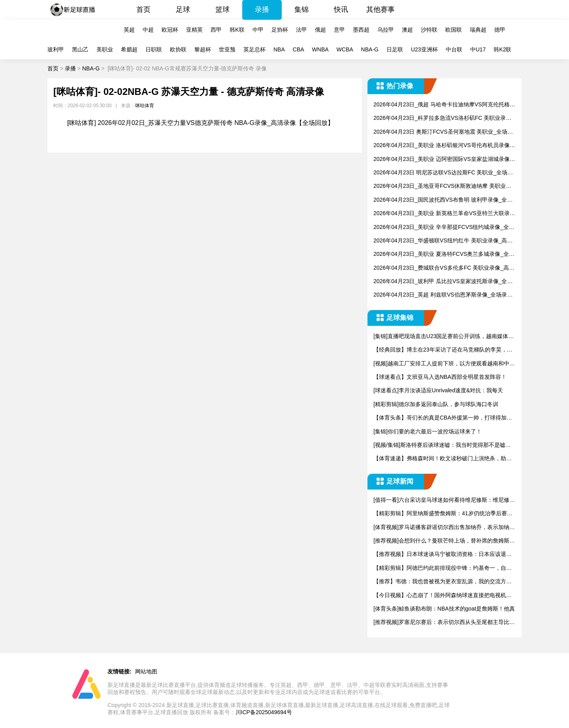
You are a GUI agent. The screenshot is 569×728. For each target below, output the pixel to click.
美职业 (105, 49)
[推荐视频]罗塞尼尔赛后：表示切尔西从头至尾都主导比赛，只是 (441, 623)
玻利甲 (56, 49)
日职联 (154, 49)
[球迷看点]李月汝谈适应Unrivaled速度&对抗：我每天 (438, 390)
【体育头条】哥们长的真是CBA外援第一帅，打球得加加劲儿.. (443, 418)
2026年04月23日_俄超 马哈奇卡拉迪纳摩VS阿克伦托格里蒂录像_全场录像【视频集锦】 (444, 105)
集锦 (301, 9)
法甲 (301, 30)
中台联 (454, 49)
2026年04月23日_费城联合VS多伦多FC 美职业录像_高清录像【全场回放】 (444, 268)
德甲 (500, 30)
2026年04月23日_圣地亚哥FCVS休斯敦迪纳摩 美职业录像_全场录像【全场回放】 (442, 186)
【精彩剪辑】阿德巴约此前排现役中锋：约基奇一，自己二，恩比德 (443, 568)
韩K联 (237, 30)
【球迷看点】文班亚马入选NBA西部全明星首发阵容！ (440, 377)
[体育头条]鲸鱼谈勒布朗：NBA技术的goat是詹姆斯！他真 (444, 609)
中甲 (258, 30)
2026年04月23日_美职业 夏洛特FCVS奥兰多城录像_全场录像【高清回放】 (444, 254)
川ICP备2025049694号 (264, 712)
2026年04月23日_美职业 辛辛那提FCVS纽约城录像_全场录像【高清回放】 (444, 228)
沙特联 (429, 30)
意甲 (339, 30)
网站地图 (146, 671)
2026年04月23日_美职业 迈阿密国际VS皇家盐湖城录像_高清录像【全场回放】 (443, 160)
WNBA (320, 49)
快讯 (341, 9)
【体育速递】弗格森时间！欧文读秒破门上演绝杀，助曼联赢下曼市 (443, 459)
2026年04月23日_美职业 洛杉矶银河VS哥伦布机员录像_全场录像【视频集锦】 (443, 146)
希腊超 (129, 49)
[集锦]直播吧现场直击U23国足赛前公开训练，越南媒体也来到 (444, 337)
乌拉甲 (386, 30)
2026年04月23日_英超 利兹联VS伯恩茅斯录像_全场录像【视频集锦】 (443, 295)
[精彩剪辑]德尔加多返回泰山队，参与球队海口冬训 (436, 404)
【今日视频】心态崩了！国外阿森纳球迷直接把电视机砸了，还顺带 (443, 596)
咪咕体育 (145, 106)
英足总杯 (254, 49)
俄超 (320, 30)
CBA (299, 49)
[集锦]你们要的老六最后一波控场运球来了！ (428, 431)
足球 (183, 9)
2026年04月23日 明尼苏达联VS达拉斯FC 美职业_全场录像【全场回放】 (443, 173)
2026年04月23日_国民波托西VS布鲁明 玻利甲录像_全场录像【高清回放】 (443, 200)
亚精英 (194, 30)
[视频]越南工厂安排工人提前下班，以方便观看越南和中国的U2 (444, 364)
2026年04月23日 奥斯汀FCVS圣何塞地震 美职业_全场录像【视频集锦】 (443, 132)
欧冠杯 (170, 30)
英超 (129, 30)
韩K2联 (502, 49)
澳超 (407, 30)
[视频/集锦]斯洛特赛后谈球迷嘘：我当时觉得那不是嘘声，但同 (439, 445)
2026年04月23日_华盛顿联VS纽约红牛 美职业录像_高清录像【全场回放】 (443, 241)
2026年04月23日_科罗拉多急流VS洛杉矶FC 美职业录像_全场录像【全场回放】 (444, 118)
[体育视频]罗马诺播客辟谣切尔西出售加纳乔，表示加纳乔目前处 (444, 528)
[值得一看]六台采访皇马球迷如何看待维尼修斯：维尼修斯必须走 (444, 500)
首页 (143, 9)
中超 (148, 30)
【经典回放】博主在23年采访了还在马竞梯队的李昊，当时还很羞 (443, 350)
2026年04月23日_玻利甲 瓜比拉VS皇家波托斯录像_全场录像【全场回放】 (443, 282)
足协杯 (280, 30)
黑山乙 (80, 49)
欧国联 (454, 30)
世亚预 (227, 49)
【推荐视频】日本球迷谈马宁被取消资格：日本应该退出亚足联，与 (443, 555)
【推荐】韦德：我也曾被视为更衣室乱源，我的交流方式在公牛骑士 (443, 582)
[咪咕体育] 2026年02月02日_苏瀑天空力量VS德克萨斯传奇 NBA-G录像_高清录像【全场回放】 (201, 123)
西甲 (216, 30)
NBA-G (370, 49)
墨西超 (361, 30)
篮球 (222, 9)
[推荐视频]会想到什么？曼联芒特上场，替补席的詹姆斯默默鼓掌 (444, 541)
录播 (262, 9)
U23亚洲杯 (424, 49)
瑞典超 (478, 30)
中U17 (478, 49)
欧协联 (178, 49)
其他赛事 (381, 9)
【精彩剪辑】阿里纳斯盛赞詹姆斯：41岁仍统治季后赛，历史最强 (443, 514)
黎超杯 (203, 49)
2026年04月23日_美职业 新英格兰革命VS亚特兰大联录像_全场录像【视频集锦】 (444, 214)
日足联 (395, 49)
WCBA (345, 49)
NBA (279, 49)
